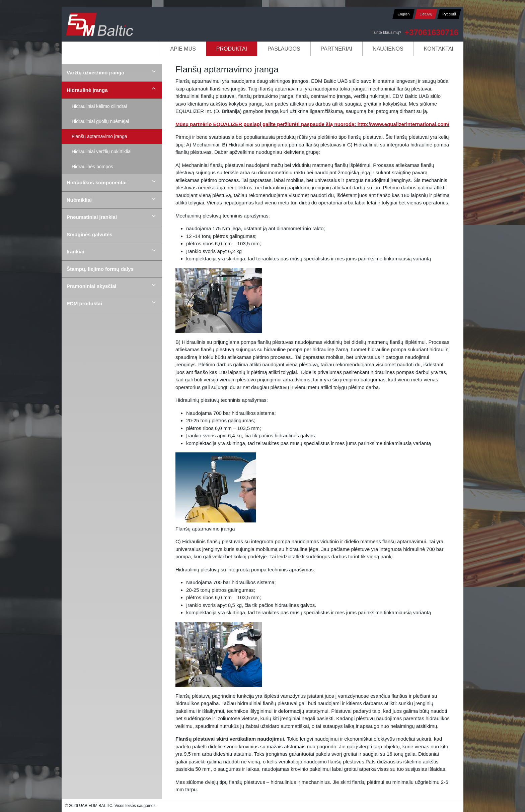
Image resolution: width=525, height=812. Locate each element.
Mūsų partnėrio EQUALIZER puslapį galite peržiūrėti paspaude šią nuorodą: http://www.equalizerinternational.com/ (312, 124)
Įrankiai (76, 252)
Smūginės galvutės (90, 234)
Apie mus (183, 49)
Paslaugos (284, 49)
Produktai (232, 49)
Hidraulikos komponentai (97, 182)
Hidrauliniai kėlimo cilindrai (99, 106)
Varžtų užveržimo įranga (95, 73)
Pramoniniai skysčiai (91, 286)
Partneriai (337, 49)
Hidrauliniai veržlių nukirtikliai (102, 151)
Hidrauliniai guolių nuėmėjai (100, 121)
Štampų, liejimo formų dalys (100, 269)
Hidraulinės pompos (92, 167)
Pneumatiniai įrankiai (92, 217)
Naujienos (388, 49)
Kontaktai (439, 49)
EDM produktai (84, 303)
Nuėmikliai (79, 200)
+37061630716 (431, 32)
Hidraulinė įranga (87, 90)
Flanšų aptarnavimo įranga (99, 136)
